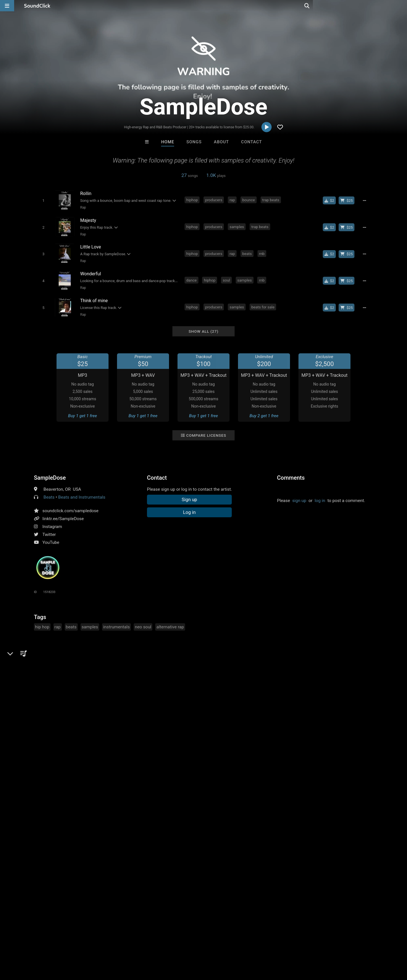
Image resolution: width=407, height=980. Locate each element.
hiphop (193, 200)
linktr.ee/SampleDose (63, 513)
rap (233, 200)
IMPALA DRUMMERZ (134, 823)
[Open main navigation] (7, 6)
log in (320, 495)
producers (215, 200)
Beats (49, 492)
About (221, 142)
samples (238, 226)
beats (248, 251)
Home (168, 142)
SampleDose (50, 472)
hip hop (42, 622)
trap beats (272, 200)
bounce (249, 200)
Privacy (135, 946)
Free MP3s (151, 853)
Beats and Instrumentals (82, 492)
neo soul (143, 622)
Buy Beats (186, 853)
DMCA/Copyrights (105, 946)
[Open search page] (401, 6)
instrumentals (116, 622)
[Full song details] (366, 200)
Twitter (49, 529)
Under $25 (256, 853)
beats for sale (264, 303)
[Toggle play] (42, 200)
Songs (194, 142)
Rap (82, 207)
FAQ (24, 946)
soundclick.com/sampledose (70, 505)
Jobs (77, 946)
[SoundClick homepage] (37, 6)
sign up (299, 495)
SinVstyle (180, 823)
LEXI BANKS (227, 823)
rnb (263, 251)
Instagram (52, 521)
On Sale (221, 853)
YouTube (51, 537)
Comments (291, 472)
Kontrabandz (273, 823)
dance (192, 277)
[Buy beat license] (348, 200)
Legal (152, 946)
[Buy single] (331, 200)
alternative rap (170, 622)
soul (227, 277)
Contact (252, 142)
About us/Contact (50, 946)
